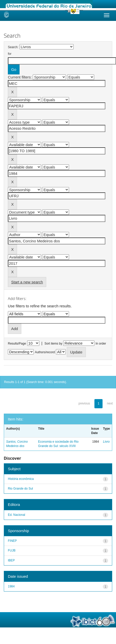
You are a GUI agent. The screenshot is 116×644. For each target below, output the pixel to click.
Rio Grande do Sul (20, 489)
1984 (11, 586)
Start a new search (27, 282)
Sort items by (53, 344)
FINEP (12, 541)
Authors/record (45, 352)
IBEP (11, 560)
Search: (13, 47)
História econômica (21, 479)
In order (101, 344)
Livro (106, 442)
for (10, 54)
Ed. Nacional (16, 515)
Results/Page (17, 344)
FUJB (12, 550)
